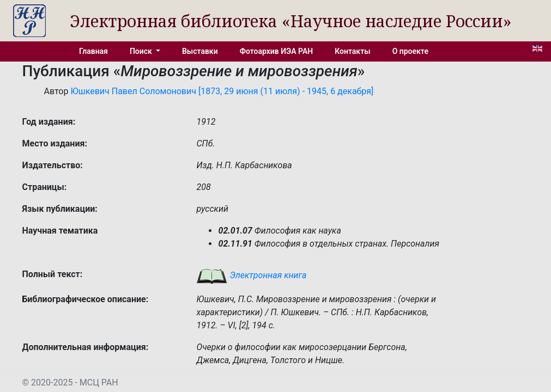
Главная (93, 51)
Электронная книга (251, 275)
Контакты (352, 51)
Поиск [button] (142, 51)
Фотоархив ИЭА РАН (277, 51)
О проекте (410, 51)
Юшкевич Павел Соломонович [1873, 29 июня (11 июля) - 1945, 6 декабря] (222, 91)
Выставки (200, 51)
